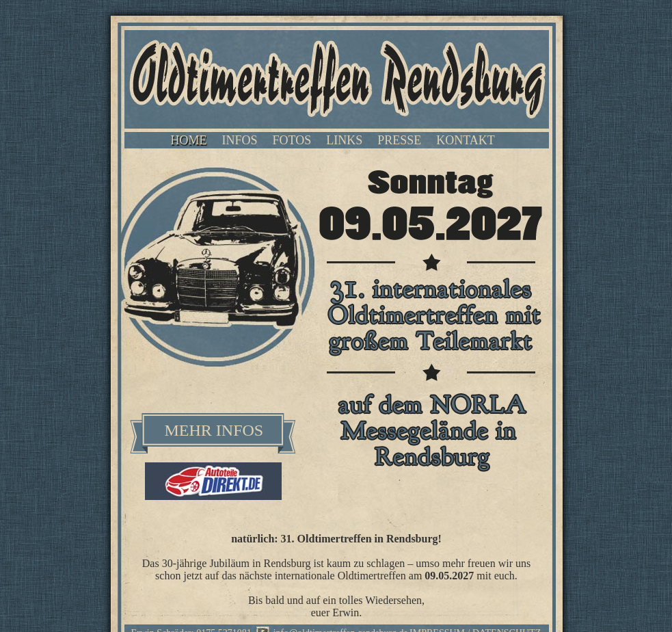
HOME (189, 140)
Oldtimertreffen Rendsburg (337, 79)
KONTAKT (466, 140)
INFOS (240, 140)
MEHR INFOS (214, 430)
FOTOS (292, 140)
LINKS (344, 140)
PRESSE (399, 140)
